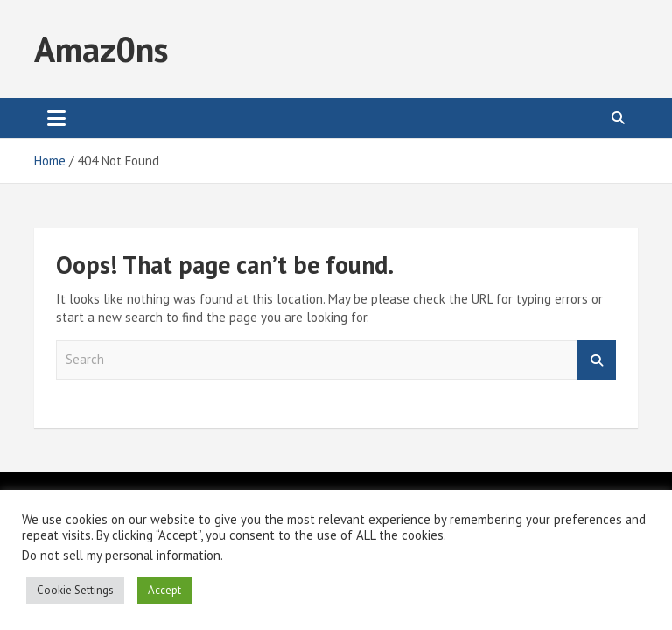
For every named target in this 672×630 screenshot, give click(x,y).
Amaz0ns (101, 49)
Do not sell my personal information (121, 555)
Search (597, 360)
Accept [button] (164, 590)
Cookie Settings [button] (75, 590)
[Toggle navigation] (56, 118)
